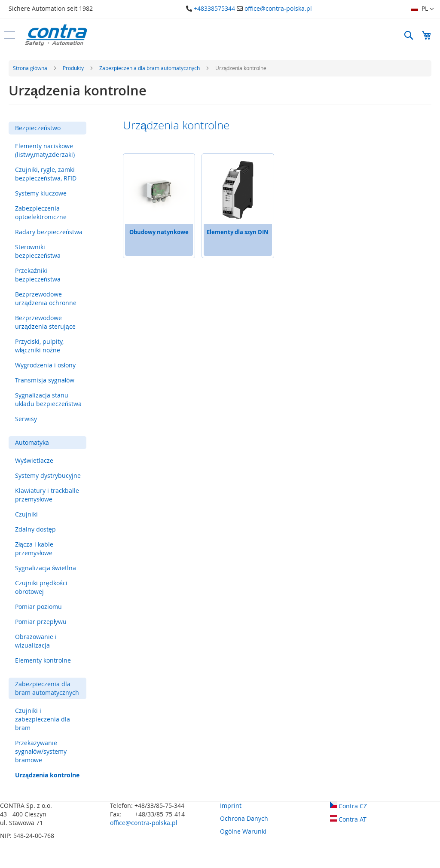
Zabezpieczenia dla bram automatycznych (150, 68)
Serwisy (26, 419)
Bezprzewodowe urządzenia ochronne (46, 298)
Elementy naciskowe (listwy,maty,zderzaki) (45, 150)
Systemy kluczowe (41, 193)
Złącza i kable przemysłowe (34, 549)
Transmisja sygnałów (45, 380)
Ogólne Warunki (243, 831)
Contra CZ (348, 806)
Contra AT (348, 819)
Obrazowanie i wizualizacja (36, 641)
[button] (423, 9)
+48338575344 (214, 8)
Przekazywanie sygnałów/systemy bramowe (41, 751)
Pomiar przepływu (41, 622)
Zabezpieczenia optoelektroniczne (41, 212)
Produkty (74, 68)
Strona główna (31, 68)
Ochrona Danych (244, 818)
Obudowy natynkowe (159, 232)
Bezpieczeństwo (38, 128)
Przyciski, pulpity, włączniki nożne (39, 346)
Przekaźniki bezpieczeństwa (38, 275)
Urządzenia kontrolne (47, 775)
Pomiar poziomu (38, 607)
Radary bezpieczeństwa (49, 232)
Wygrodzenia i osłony (45, 365)
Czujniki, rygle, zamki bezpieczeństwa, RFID (46, 174)
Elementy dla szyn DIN (238, 232)
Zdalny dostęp (35, 529)
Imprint (231, 805)
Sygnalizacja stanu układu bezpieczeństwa (48, 399)
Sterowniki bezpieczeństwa (38, 251)
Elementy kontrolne (43, 660)
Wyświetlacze (34, 460)
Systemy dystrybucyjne (48, 475)
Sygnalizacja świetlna (46, 568)
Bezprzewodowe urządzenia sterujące (45, 322)
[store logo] (56, 35)
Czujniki (26, 514)
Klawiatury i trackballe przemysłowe (47, 495)
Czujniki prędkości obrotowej (41, 587)
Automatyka (32, 442)
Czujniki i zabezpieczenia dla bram (43, 719)
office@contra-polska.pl (278, 8)
